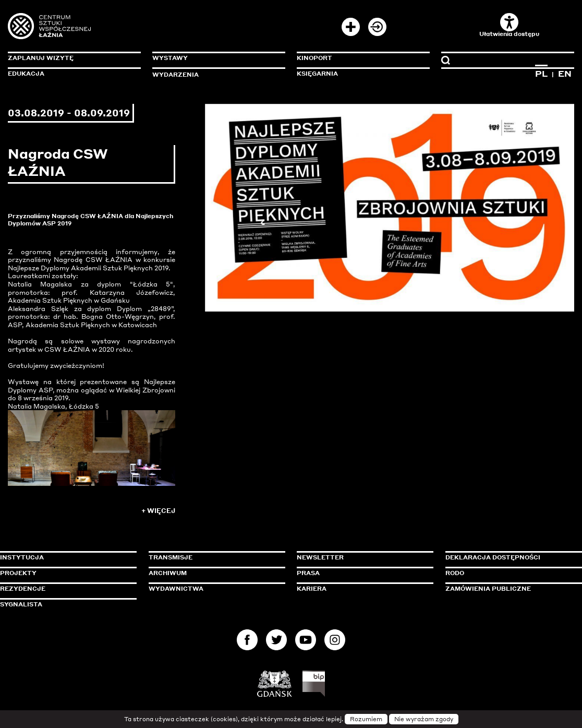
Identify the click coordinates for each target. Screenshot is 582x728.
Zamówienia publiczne (512, 589)
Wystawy (170, 58)
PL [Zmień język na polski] (541, 74)
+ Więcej (158, 511)
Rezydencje (23, 589)
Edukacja (26, 74)
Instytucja (22, 557)
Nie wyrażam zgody (424, 719)
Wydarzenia (175, 75)
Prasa (308, 573)
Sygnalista (21, 604)
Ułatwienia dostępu (509, 25)
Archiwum (168, 573)
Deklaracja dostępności (493, 557)
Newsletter (320, 557)
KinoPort (314, 58)
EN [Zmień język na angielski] (565, 74)
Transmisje (215, 557)
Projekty (18, 573)
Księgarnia (317, 74)
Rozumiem (366, 719)
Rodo (455, 573)
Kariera (312, 589)
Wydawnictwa (176, 589)
